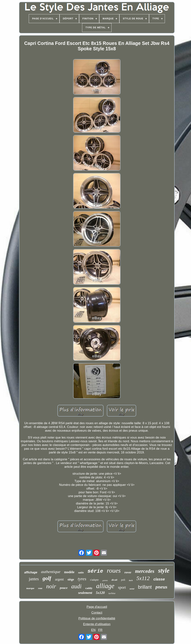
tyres (82, 579)
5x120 (100, 593)
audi (76, 586)
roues (114, 571)
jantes (34, 579)
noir (51, 586)
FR (100, 630)
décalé (114, 580)
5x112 (143, 578)
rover (128, 572)
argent (59, 579)
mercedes (145, 571)
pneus (161, 587)
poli (123, 580)
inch (131, 580)
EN (93, 630)
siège (71, 579)
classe (159, 579)
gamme (105, 580)
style (164, 571)
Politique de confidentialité (97, 618)
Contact (97, 613)
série (95, 571)
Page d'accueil (97, 607)
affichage (31, 572)
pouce (64, 588)
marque (30, 588)
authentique (51, 572)
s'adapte (94, 580)
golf (47, 578)
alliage (105, 586)
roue (40, 588)
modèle (69, 572)
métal (132, 589)
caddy (89, 588)
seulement (85, 593)
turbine (112, 593)
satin (81, 572)
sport (122, 587)
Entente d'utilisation (97, 624)
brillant (145, 587)
